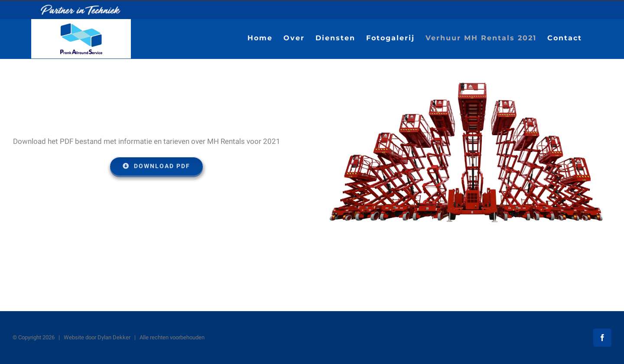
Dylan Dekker (114, 337)
